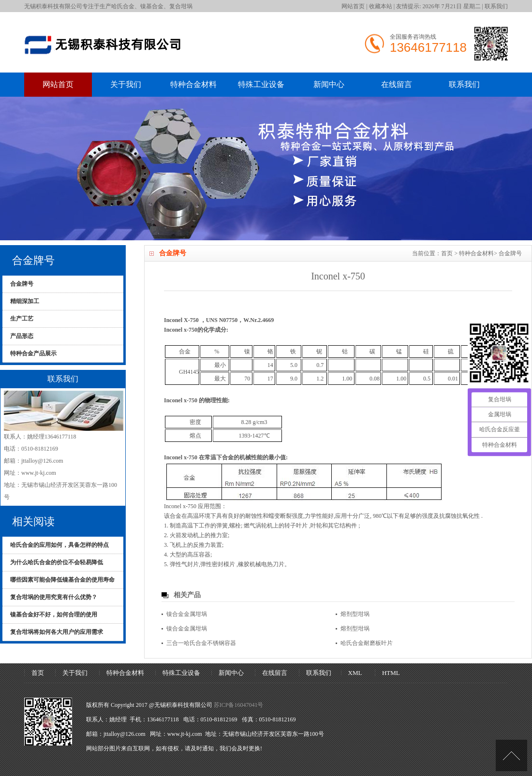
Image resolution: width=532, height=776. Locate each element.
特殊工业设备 (261, 84)
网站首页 (353, 6)
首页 (447, 253)
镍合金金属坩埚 (187, 614)
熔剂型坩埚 (355, 614)
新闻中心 (329, 84)
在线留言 (397, 84)
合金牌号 (510, 253)
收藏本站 (381, 6)
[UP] (511, 755)
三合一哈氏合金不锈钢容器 (201, 643)
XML (355, 673)
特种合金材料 (193, 84)
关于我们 (126, 84)
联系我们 (496, 6)
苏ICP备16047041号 (239, 705)
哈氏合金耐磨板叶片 (367, 643)
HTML (391, 673)
